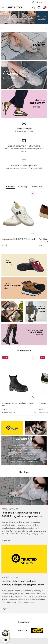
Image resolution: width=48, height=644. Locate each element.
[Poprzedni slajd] (2, 28)
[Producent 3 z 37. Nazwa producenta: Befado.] (37, 630)
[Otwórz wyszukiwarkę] (34, 7)
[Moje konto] (39, 2)
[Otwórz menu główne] (3, 7)
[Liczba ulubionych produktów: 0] (39, 7)
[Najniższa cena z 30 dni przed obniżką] (35, 412)
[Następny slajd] (46, 28)
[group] (24, 18)
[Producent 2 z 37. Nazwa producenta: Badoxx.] (22, 630)
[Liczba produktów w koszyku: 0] (44, 7)
